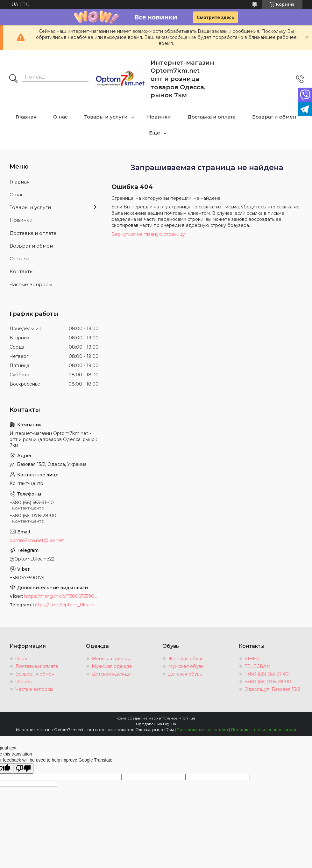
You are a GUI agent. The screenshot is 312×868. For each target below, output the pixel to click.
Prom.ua (187, 718)
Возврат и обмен (274, 117)
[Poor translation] (23, 768)
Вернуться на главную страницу (148, 234)
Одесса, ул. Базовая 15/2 (272, 689)
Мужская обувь (186, 666)
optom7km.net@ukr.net (37, 540)
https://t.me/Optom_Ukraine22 (66, 605)
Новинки (159, 117)
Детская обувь (185, 674)
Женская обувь (186, 659)
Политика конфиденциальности (264, 730)
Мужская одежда (112, 666)
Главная (26, 117)
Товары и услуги (106, 117)
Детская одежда (111, 674)
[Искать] (13, 79)
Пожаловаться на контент (202, 730)
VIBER (252, 659)
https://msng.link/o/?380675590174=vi (61, 596)
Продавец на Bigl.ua (156, 724)
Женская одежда (112, 659)
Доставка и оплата (212, 117)
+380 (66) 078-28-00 (268, 682)
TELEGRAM (258, 666)
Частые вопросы (31, 284)
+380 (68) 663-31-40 (267, 674)
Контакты (21, 271)
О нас (60, 117)
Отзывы (19, 259)
